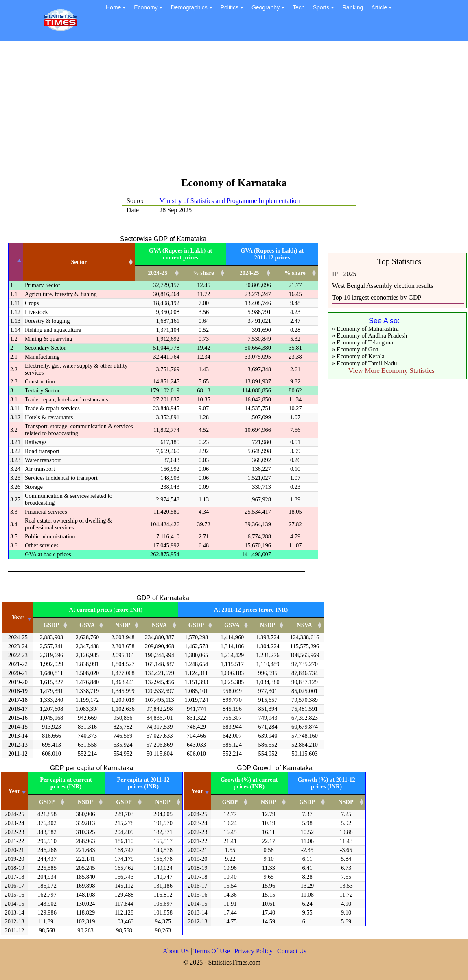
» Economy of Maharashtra (365, 329)
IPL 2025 (344, 274)
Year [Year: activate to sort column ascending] (18, 617)
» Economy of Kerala (358, 356)
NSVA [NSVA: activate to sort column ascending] (159, 625)
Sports (324, 7)
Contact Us (292, 951)
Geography (268, 7)
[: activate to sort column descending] (16, 262)
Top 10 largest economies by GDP (377, 297)
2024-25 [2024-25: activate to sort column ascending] (158, 273)
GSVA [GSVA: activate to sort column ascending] (87, 625)
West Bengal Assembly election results (383, 286)
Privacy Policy (254, 951)
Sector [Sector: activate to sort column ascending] (79, 262)
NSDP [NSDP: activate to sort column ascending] (123, 625)
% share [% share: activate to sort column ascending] (203, 273)
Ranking (353, 7)
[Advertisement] (234, 113)
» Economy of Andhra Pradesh (370, 335)
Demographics (191, 7)
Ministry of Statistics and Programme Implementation (229, 201)
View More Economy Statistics (391, 371)
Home (116, 7)
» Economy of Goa (355, 349)
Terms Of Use (212, 951)
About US (176, 951)
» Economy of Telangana (363, 342)
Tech (299, 7)
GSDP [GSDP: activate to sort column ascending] (51, 625)
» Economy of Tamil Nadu (364, 363)
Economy (148, 7)
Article (382, 7)
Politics (232, 7)
